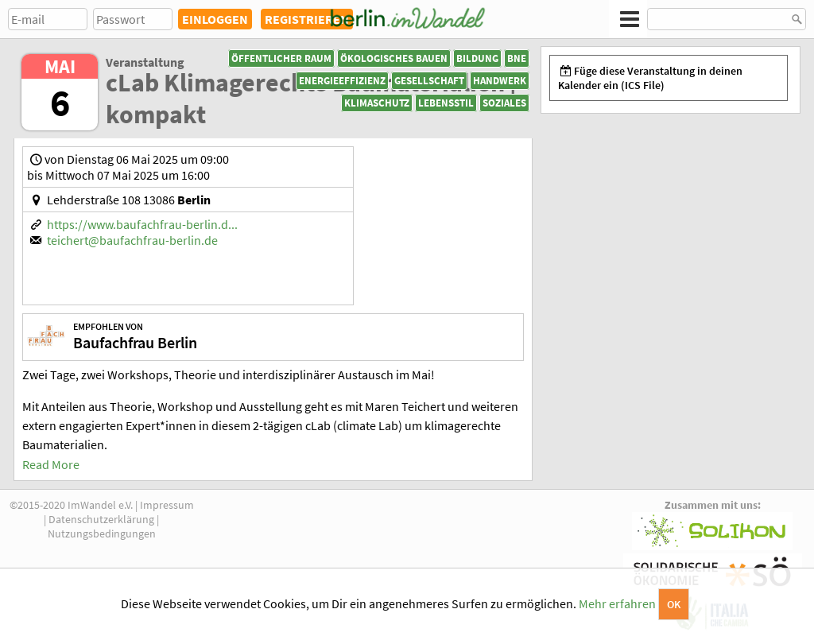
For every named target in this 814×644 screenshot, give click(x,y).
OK (674, 604)
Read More (51, 464)
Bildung (477, 58)
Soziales (504, 103)
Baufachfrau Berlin (135, 342)
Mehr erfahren (617, 603)
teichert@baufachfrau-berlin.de (132, 240)
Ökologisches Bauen (394, 58)
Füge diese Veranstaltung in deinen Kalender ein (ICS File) (650, 78)
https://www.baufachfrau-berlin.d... (142, 224)
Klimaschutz (377, 103)
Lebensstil (446, 103)
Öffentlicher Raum (281, 58)
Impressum (167, 505)
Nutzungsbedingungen (102, 533)
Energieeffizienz (342, 81)
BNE (517, 58)
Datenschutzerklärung (101, 519)
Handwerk (500, 81)
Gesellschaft (429, 81)
